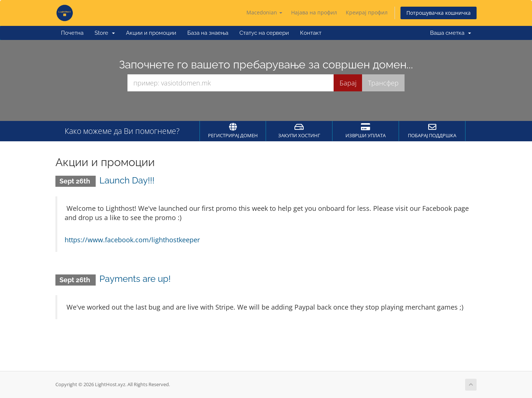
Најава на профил (314, 12)
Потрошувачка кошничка (439, 13)
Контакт (311, 33)
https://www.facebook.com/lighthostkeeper (132, 240)
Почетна (72, 33)
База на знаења (208, 33)
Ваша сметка (451, 33)
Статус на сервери (264, 33)
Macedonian (264, 12)
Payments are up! (135, 279)
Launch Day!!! (127, 180)
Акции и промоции (151, 33)
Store (105, 33)
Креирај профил (367, 12)
